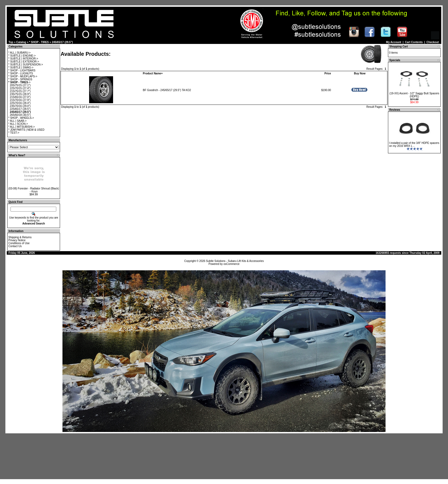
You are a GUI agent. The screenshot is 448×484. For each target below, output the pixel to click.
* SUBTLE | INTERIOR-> (23, 59)
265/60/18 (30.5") (20, 115)
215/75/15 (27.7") (20, 91)
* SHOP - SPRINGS (20, 79)
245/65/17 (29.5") (62, 42)
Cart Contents (414, 42)
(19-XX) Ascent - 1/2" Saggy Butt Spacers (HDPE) (414, 95)
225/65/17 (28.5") (20, 109)
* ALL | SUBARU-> (20, 53)
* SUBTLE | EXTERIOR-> (24, 62)
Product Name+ (153, 73)
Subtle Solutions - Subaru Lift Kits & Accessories (235, 261)
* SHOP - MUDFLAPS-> (23, 76)
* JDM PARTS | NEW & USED (26, 130)
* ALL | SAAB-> (17, 121)
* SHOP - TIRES (39, 42)
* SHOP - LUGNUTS (21, 73)
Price (328, 73)
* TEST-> (14, 133)
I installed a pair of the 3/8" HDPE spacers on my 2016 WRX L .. (414, 144)
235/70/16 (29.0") (20, 106)
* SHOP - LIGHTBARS (22, 70)
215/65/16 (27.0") (20, 97)
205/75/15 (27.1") (20, 85)
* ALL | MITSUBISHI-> (22, 127)
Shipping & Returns (20, 237)
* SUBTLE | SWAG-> (21, 68)
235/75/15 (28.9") (20, 94)
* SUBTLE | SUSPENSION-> (26, 65)
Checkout (433, 42)
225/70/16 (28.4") (20, 103)
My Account (394, 42)
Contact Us (15, 246)
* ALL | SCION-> (18, 124)
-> (19, 82)
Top (11, 42)
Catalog (21, 42)
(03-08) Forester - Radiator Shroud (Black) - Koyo (34, 190)
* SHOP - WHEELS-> (21, 118)
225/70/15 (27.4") (20, 88)
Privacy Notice (17, 240)
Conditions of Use (19, 243)
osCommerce (231, 264)
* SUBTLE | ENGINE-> (22, 56)
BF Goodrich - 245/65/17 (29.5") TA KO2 (167, 90)
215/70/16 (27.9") (20, 100)
